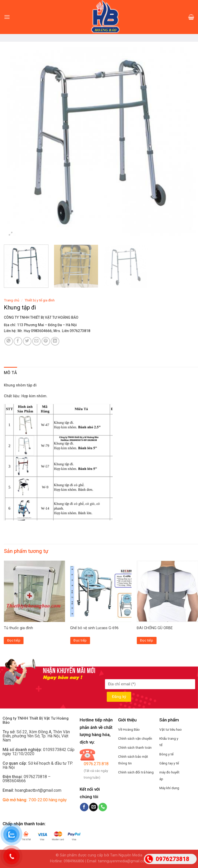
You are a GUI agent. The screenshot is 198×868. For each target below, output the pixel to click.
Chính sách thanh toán (135, 747)
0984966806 (74, 861)
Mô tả (11, 373)
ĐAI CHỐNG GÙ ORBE (155, 628)
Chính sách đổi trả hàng (136, 772)
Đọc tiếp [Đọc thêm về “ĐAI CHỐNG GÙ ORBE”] (147, 640)
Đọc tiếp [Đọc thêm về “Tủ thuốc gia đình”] (14, 640)
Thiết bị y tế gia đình (40, 300)
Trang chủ (12, 300)
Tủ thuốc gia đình (18, 628)
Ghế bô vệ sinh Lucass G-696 (94, 628)
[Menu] (7, 17)
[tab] (11, 373)
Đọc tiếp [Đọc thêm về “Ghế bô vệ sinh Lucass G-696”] (80, 640)
